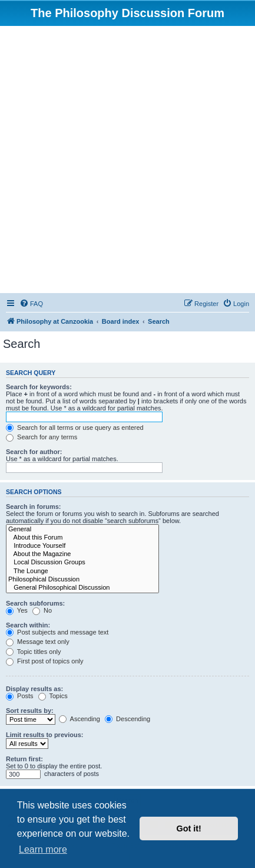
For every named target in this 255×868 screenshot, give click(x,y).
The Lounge (82, 571)
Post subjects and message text (57, 632)
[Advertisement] (127, 160)
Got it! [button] (189, 828)
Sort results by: (30, 711)
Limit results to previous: (44, 735)
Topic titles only (33, 652)
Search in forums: (34, 507)
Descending (127, 719)
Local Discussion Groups (82, 563)
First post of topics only (45, 661)
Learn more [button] (43, 849)
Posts (20, 696)
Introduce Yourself (82, 546)
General (82, 530)
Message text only (38, 642)
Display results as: (34, 689)
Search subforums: (35, 603)
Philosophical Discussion (82, 580)
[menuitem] (31, 304)
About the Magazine (82, 554)
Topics (53, 696)
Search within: (28, 625)
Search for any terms (42, 437)
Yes (17, 610)
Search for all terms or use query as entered (75, 428)
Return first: (24, 759)
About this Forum (82, 538)
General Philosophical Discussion (82, 588)
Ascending (80, 719)
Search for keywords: (39, 387)
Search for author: (34, 452)
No (42, 610)
